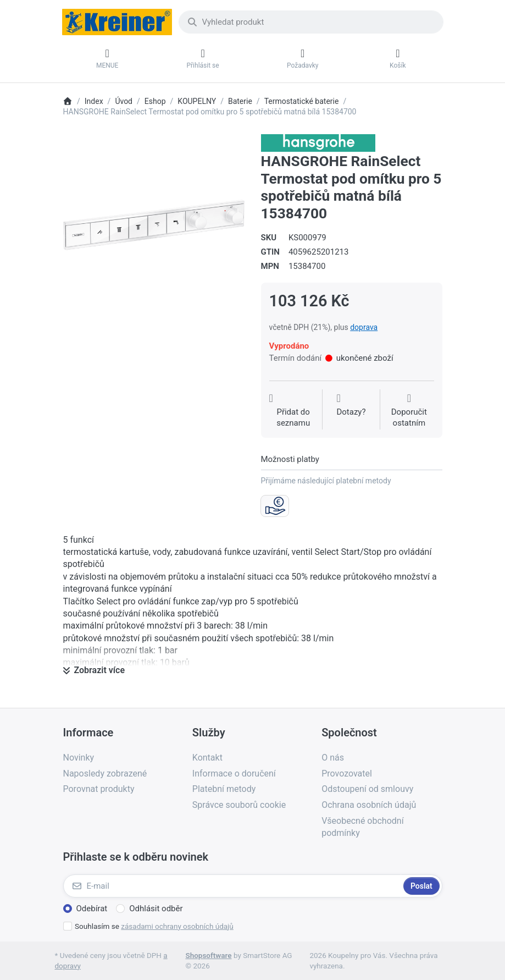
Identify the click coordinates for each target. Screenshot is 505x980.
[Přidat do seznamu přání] (293, 411)
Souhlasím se (154, 926)
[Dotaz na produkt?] (351, 411)
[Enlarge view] (154, 225)
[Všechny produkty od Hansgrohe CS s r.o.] (318, 142)
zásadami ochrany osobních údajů (177, 926)
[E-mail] (232, 886)
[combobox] (311, 22)
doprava (364, 327)
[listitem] (154, 225)
